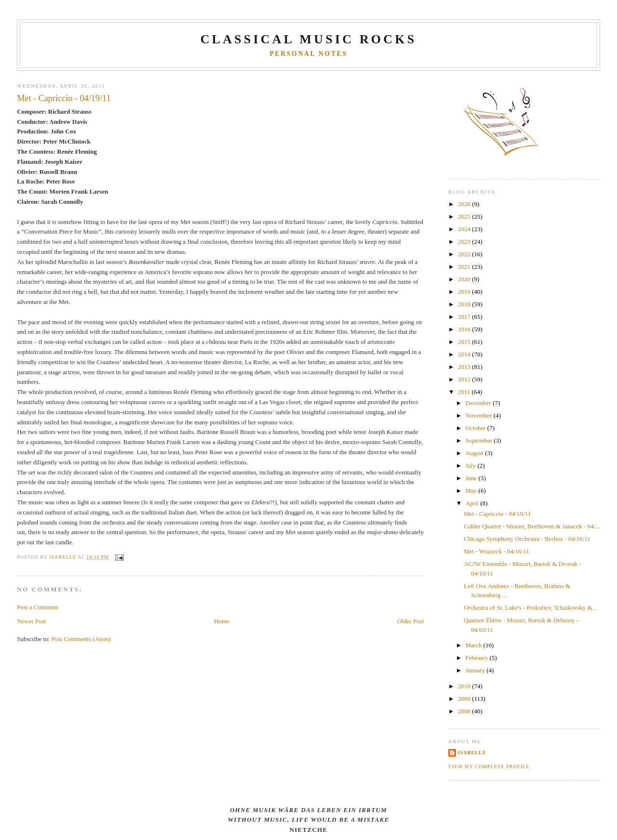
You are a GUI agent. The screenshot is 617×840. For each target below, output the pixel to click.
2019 (465, 292)
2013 (465, 367)
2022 (465, 254)
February (478, 658)
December (479, 403)
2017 (465, 317)
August (476, 453)
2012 (465, 379)
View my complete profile (489, 767)
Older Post (410, 621)
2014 (465, 354)
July (472, 466)
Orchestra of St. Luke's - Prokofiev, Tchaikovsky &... (530, 608)
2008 (465, 711)
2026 (465, 204)
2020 (465, 279)
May (472, 491)
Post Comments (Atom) (81, 639)
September (480, 440)
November (480, 415)
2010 (465, 686)
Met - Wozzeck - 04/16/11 (496, 551)
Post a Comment (38, 607)
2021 (465, 267)
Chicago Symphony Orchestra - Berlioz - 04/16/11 (527, 539)
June (472, 478)
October (476, 428)
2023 (465, 242)
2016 (465, 329)
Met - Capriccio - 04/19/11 (497, 514)
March (475, 645)
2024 (465, 229)
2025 (465, 217)
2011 (465, 392)
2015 (465, 342)
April (473, 503)
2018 (465, 304)
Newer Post (31, 621)
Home (222, 621)
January (476, 670)
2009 (465, 699)
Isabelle (472, 753)
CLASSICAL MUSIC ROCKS (309, 39)
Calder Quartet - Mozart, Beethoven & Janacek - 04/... (532, 526)
